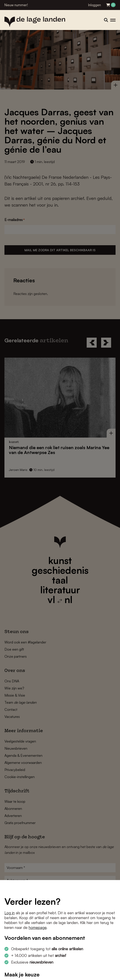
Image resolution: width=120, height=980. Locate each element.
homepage (38, 927)
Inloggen (95, 5)
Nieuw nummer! (16, 5)
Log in (10, 913)
